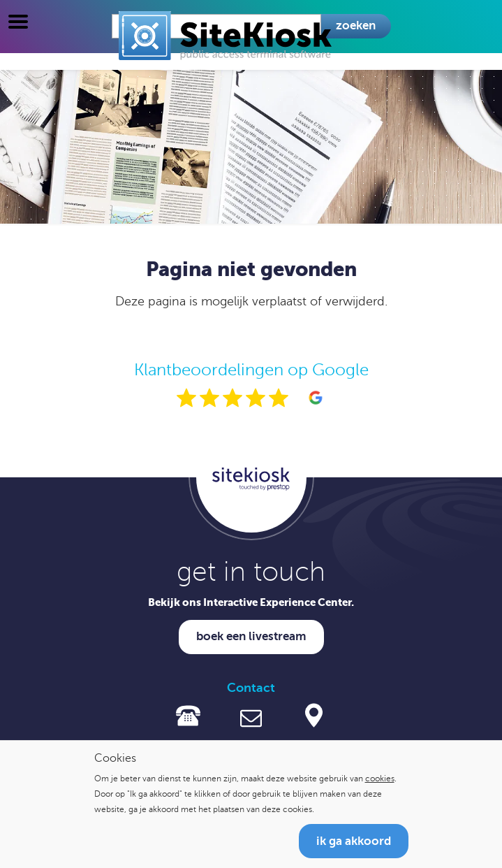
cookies (380, 779)
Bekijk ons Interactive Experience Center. (251, 602)
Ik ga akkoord (354, 841)
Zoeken (356, 26)
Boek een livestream (251, 636)
